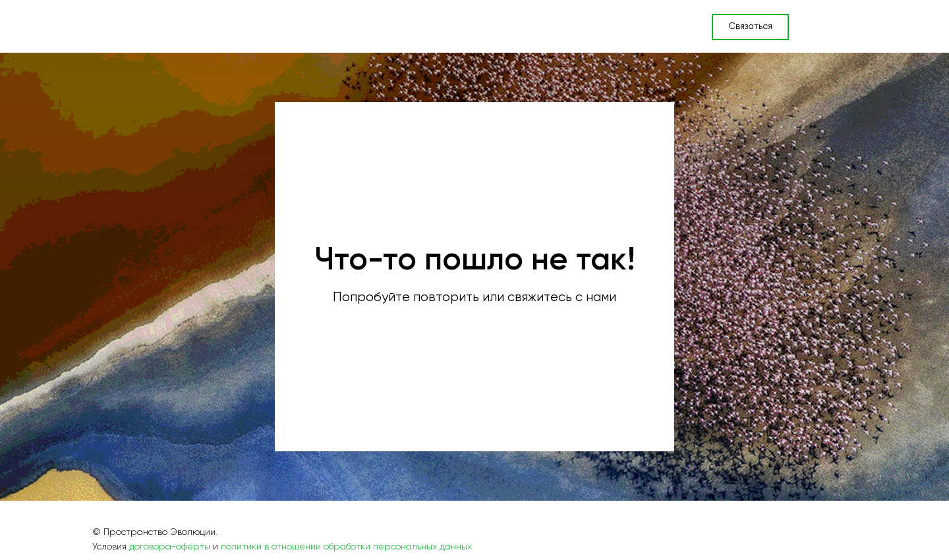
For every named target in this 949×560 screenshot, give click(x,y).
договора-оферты (170, 547)
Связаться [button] (750, 26)
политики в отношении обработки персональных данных (346, 547)
